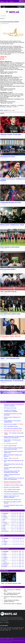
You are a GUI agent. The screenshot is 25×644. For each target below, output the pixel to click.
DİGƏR (7, 630)
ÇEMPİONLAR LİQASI (7, 629)
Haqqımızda (2, 1)
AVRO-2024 (2, 630)
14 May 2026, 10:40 (4, 226)
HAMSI (23, 571)
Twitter (20, 1)
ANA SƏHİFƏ (2, 19)
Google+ (23, 1)
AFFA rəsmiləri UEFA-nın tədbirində (13, 604)
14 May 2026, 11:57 (4, 136)
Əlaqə (7, 1)
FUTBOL (2, 628)
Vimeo (6, 622)
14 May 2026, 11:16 (4, 182)
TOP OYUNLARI (10, 628)
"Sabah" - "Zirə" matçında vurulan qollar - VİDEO (11, 583)
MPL (5, 628)
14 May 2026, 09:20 (4, 293)
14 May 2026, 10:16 (4, 249)
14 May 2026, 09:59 (4, 271)
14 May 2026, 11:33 (4, 158)
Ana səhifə (2, 639)
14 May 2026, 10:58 (4, 204)
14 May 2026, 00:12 (4, 338)
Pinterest (24, 1)
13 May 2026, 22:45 (4, 382)
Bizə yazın (11, 1)
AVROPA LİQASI (15, 629)
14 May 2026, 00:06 (4, 360)
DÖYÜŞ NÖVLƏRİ (17, 628)
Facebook (21, 1)
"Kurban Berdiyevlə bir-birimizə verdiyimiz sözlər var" (11, 601)
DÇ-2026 (21, 629)
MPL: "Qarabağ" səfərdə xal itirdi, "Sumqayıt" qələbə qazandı (12, 594)
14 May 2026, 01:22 (4, 315)
